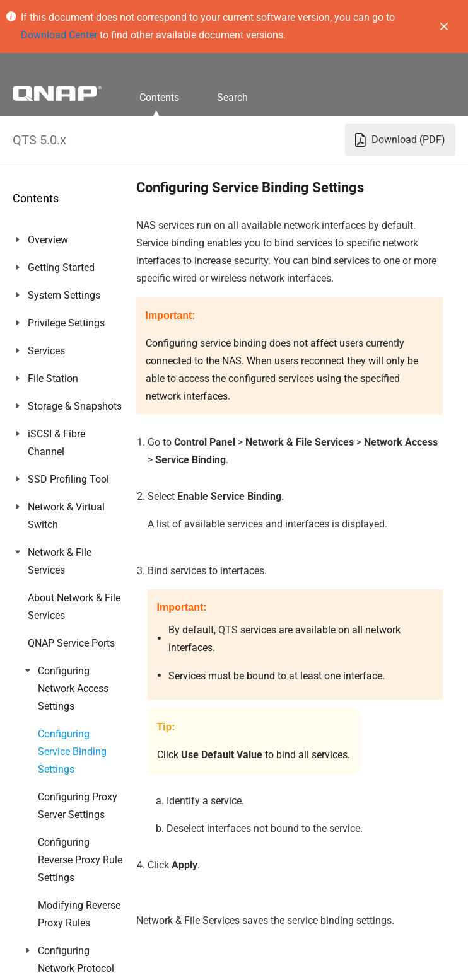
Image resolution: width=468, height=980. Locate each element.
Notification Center (69, 736)
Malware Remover (68, 764)
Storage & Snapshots (75, 406)
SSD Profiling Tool (68, 479)
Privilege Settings (66, 323)
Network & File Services (60, 561)
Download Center (59, 35)
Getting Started (61, 268)
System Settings (64, 295)
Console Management (57, 828)
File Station (53, 378)
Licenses (47, 653)
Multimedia (53, 681)
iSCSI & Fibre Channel (56, 443)
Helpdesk (48, 792)
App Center (52, 625)
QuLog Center (58, 709)
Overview (48, 240)
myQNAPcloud (60, 598)
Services (46, 351)
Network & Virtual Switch (66, 516)
